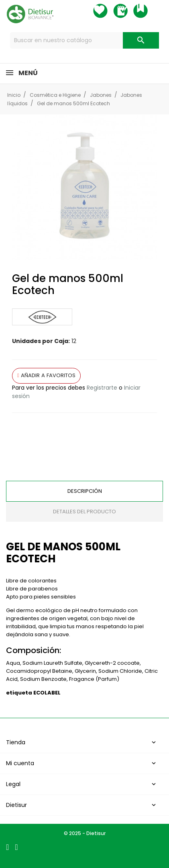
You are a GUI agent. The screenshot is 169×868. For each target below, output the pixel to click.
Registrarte (102, 388)
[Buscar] (84, 40)
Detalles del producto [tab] (84, 512)
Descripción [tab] (85, 491)
